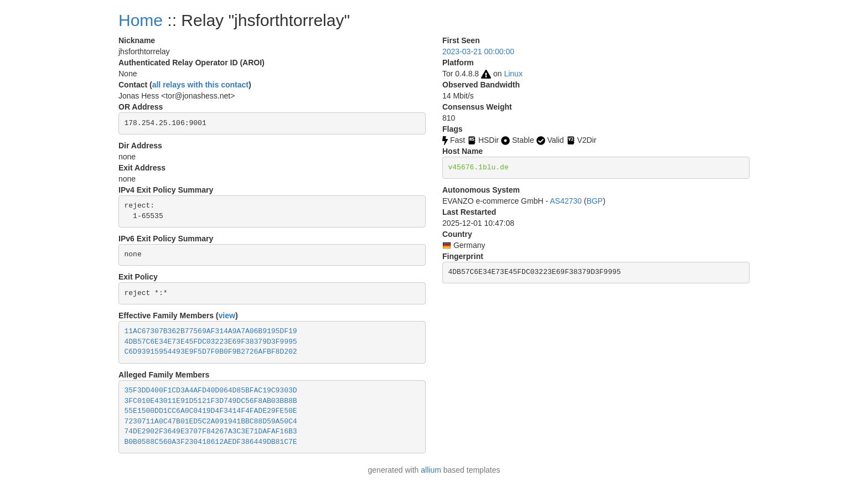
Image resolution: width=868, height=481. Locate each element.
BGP (595, 201)
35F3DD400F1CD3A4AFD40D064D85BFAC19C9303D (211, 391)
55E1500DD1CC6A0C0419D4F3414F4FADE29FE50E (211, 411)
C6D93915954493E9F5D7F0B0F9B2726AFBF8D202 (211, 352)
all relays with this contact (200, 85)
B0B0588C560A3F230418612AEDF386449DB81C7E (211, 442)
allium (431, 470)
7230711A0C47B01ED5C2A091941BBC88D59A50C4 (211, 421)
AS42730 (566, 201)
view (227, 316)
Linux (513, 74)
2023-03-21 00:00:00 (478, 51)
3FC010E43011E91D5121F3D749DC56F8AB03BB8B (211, 401)
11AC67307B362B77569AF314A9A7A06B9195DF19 (211, 331)
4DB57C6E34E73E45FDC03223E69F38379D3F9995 (211, 342)
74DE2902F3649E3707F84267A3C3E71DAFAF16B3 (211, 431)
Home (141, 20)
